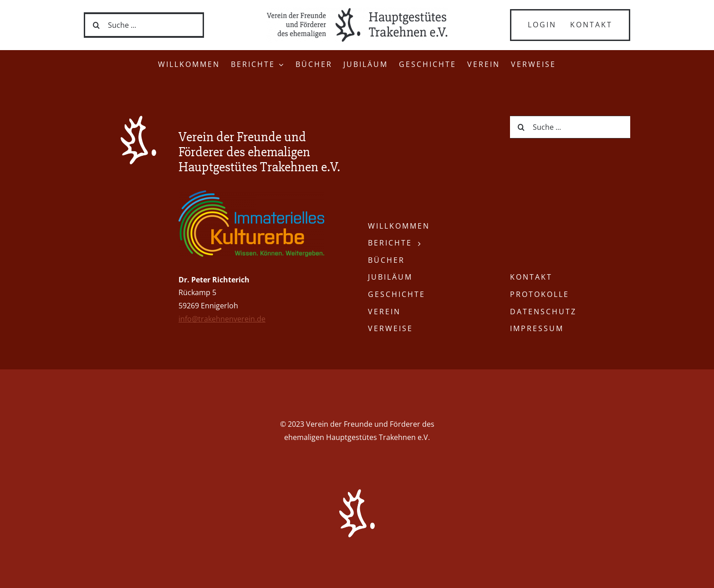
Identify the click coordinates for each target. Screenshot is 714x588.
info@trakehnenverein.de (222, 319)
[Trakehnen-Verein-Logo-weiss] (138, 119)
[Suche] (97, 25)
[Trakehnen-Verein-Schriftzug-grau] (357, 11)
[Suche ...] (144, 25)
